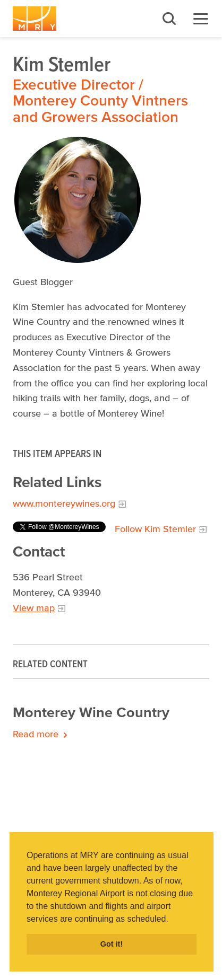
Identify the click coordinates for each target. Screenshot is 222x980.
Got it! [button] (112, 944)
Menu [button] (201, 19)
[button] (172, 920)
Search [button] (169, 19)
